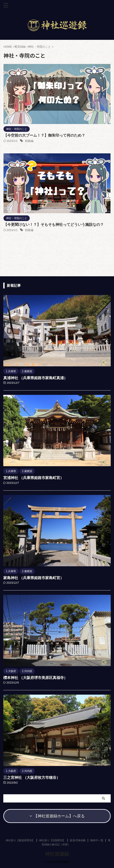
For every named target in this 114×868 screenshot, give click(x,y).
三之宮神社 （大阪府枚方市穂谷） (32, 778)
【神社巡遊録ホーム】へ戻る (57, 816)
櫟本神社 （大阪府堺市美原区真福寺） (35, 678)
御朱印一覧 (97, 840)
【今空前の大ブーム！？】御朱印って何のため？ (44, 135)
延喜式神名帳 (78, 840)
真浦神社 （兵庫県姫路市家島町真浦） (35, 378)
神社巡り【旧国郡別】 (52, 840)
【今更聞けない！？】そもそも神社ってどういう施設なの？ (54, 225)
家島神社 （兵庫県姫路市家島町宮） (34, 578)
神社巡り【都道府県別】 (20, 840)
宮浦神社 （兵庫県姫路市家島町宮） (34, 478)
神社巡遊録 (57, 854)
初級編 (29, 141)
